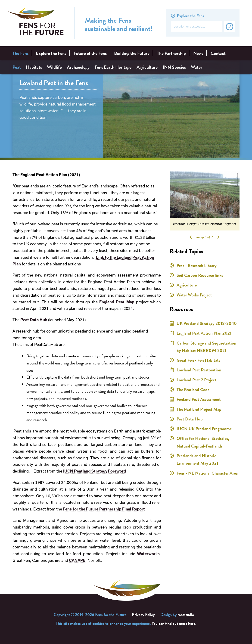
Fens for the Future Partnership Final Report (104, 509)
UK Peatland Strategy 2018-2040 (207, 323)
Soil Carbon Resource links (200, 275)
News (198, 53)
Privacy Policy (143, 614)
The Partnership (171, 53)
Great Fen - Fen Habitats (198, 360)
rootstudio (186, 614)
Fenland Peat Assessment (199, 399)
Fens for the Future (36, 23)
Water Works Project (194, 295)
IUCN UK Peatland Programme (204, 429)
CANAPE (77, 560)
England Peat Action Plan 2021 (204, 333)
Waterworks (148, 554)
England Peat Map (117, 302)
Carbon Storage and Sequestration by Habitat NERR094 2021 (206, 347)
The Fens (20, 53)
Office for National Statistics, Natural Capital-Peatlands (203, 442)
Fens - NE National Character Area (207, 473)
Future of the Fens (90, 53)
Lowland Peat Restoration (199, 370)
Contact (218, 53)
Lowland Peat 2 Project (196, 380)
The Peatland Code (193, 390)
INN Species (174, 67)
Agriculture (147, 67)
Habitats (34, 67)
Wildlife (54, 67)
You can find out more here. (174, 623)
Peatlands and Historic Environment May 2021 (197, 459)
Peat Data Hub (34, 320)
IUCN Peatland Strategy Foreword (95, 471)
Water (197, 67)
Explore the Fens (51, 53)
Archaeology (78, 67)
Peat (17, 67)
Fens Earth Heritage (113, 67)
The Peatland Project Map (199, 409)
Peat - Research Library (197, 266)
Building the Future (132, 53)
